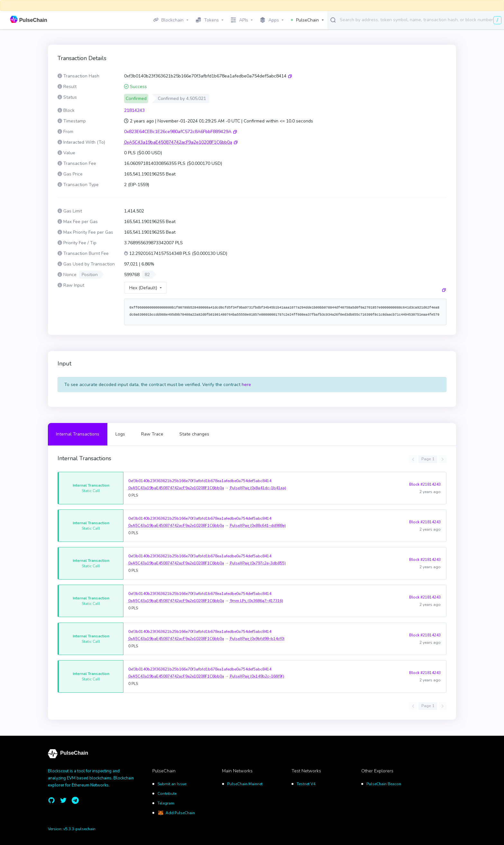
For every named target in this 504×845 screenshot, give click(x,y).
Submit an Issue (172, 784)
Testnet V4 (306, 784)
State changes (194, 434)
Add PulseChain (180, 813)
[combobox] (420, 20)
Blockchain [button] (169, 20)
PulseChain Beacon (384, 784)
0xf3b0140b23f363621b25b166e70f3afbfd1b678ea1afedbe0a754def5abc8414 (200, 481)
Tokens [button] (207, 20)
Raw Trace (152, 434)
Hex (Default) (143, 288)
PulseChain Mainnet (245, 784)
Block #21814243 (425, 484)
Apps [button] (270, 20)
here (246, 385)
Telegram (166, 803)
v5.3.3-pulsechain (79, 829)
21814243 (134, 110)
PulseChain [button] (305, 20)
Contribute (167, 794)
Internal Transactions (78, 434)
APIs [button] (239, 20)
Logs (120, 434)
